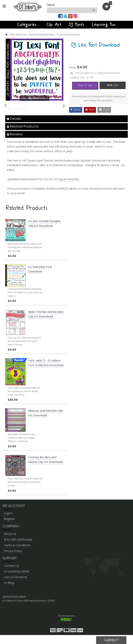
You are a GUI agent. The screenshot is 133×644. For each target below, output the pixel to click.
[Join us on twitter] (66, 16)
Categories (28, 25)
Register (9, 528)
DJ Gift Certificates (18, 549)
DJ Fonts (77, 25)
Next (62, 111)
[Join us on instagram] (75, 16)
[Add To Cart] (85, 85)
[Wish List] (113, 85)
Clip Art (54, 25)
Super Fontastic (69, 188)
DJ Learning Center (17, 580)
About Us (10, 543)
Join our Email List (16, 586)
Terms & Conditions (17, 554)
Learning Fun (104, 25)
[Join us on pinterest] (71, 16)
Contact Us (12, 575)
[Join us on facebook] (61, 16)
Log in (8, 522)
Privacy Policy (13, 560)
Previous (7, 111)
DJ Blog (9, 592)
